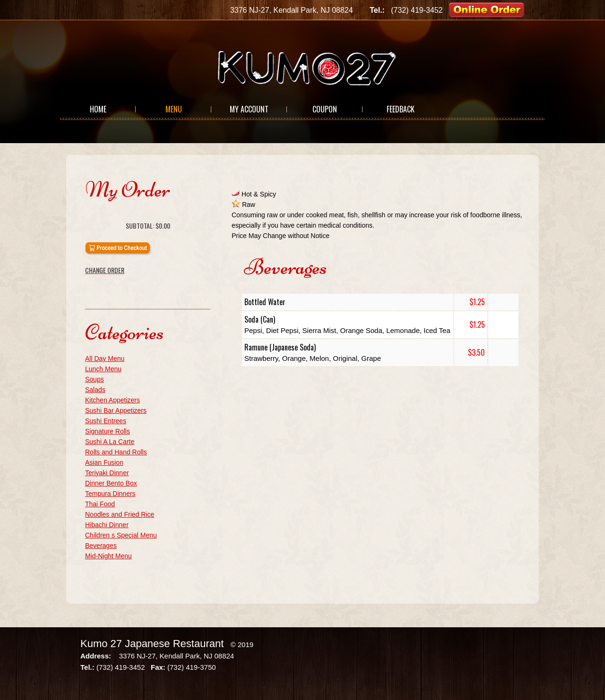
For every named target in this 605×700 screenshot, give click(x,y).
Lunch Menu (103, 369)
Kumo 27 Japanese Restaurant (152, 644)
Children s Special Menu (121, 535)
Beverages (101, 546)
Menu (174, 109)
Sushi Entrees (106, 421)
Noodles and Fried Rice (120, 514)
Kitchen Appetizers (112, 400)
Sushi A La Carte (110, 442)
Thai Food (100, 504)
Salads (95, 390)
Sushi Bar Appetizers (116, 410)
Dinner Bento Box (111, 483)
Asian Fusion (104, 462)
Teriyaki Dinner (107, 473)
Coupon (325, 109)
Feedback (401, 109)
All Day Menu (105, 359)
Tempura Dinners (110, 494)
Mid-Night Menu (108, 556)
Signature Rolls (108, 431)
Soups (95, 379)
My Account (249, 109)
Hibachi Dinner (107, 525)
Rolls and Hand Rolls (116, 452)
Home (98, 109)
